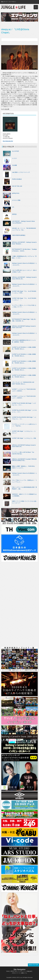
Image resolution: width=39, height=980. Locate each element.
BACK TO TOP (33, 965)
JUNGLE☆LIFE (13, 7)
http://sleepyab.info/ (8, 141)
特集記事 (29, 971)
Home (8, 971)
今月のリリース (16, 973)
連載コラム (24, 973)
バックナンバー (22, 971)
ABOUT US (14, 971)
